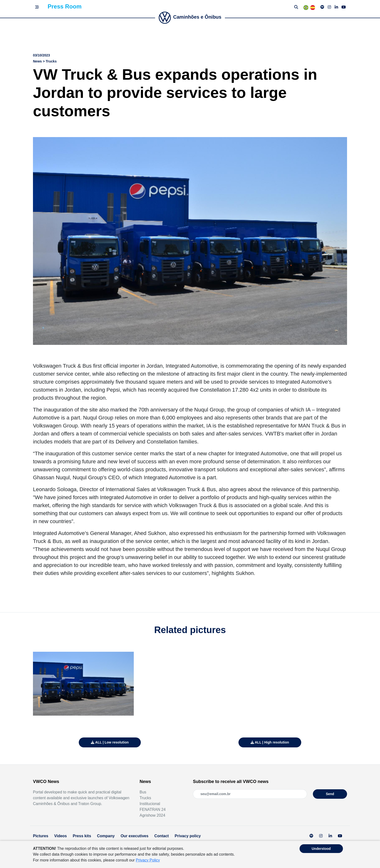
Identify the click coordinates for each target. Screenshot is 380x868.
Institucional (150, 804)
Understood (321, 849)
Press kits (82, 836)
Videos (61, 836)
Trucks (145, 798)
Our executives (135, 836)
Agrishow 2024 (152, 815)
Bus (143, 792)
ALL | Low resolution (110, 742)
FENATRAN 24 (153, 810)
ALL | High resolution (270, 742)
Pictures (41, 836)
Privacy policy (188, 836)
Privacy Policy (148, 860)
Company (106, 836)
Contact (162, 836)
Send (330, 794)
